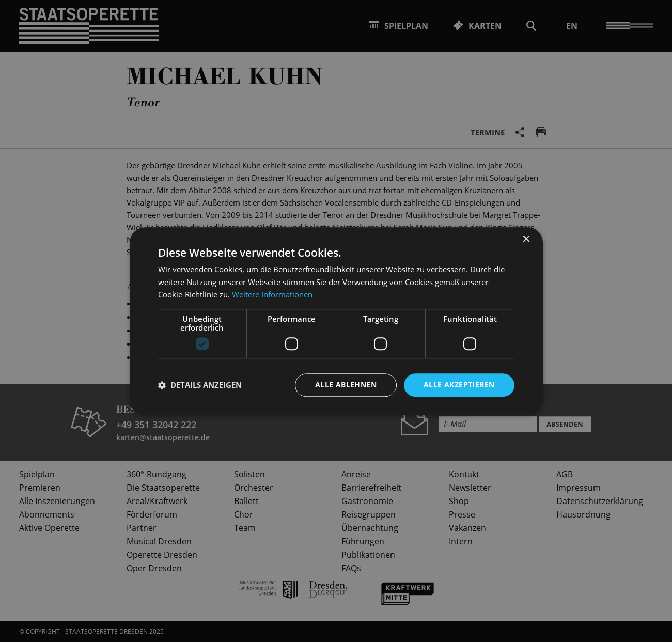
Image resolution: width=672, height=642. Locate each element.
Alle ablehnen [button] (346, 385)
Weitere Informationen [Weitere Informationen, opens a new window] (272, 295)
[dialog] (336, 321)
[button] (200, 385)
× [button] (526, 239)
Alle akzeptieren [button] (459, 385)
